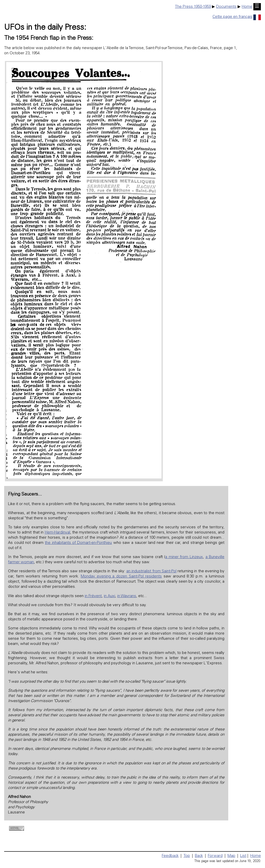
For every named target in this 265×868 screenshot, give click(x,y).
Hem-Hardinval (57, 533)
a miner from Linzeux (184, 557)
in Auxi (109, 596)
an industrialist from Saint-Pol (151, 571)
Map (231, 856)
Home (247, 7)
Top (187, 856)
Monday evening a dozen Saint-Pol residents (121, 577)
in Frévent (93, 596)
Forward (215, 856)
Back (199, 856)
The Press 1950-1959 (193, 7)
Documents (226, 7)
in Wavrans (127, 596)
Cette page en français (237, 17)
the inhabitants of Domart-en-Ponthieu (78, 543)
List (243, 856)
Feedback (170, 856)
